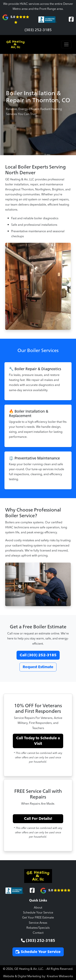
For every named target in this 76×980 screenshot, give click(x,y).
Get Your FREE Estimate (38, 918)
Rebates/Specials (38, 928)
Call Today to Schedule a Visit (38, 741)
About (38, 908)
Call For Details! (38, 819)
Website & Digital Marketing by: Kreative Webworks (38, 976)
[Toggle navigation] (66, 44)
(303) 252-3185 (38, 30)
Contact (38, 933)
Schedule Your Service (38, 913)
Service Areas (38, 923)
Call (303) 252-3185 (38, 655)
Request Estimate (38, 667)
